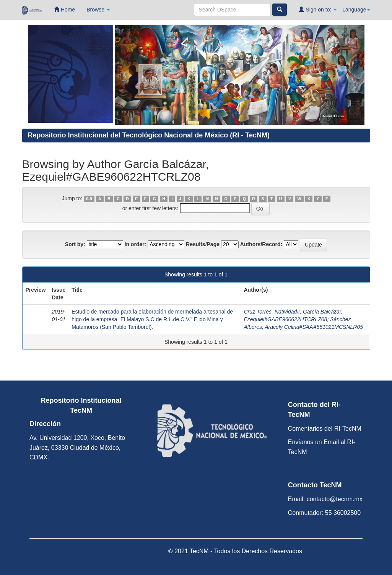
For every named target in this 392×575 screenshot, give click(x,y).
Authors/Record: (261, 244)
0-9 (89, 199)
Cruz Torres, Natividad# (272, 312)
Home (64, 9)
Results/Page (203, 244)
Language (356, 10)
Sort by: (75, 244)
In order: (136, 244)
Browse (98, 10)
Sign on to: (318, 9)
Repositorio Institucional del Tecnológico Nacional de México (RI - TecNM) (149, 135)
